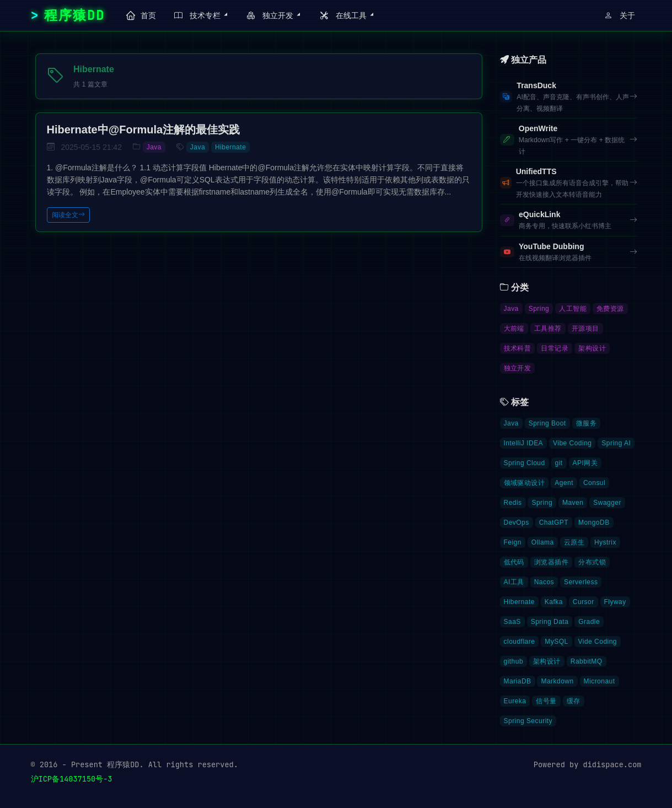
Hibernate (230, 147)
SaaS (512, 622)
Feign (513, 542)
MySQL (556, 642)
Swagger (607, 503)
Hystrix (605, 542)
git (559, 463)
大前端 (514, 328)
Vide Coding (598, 642)
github (514, 661)
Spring (539, 309)
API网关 (585, 463)
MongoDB (594, 522)
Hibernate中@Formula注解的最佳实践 (144, 130)
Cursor (584, 602)
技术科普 (518, 348)
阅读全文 (68, 215)
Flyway (615, 602)
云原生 (574, 542)
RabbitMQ (587, 661)
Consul (594, 483)
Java (154, 147)
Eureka (515, 701)
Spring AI (616, 443)
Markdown (557, 681)
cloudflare (520, 642)
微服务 (586, 423)
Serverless (581, 582)
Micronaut (600, 681)
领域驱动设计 (525, 483)
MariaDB (518, 681)
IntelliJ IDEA (524, 443)
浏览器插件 (551, 562)
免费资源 (610, 309)
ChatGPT (554, 522)
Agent (564, 483)
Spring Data (550, 622)
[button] (199, 15)
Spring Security (528, 721)
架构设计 (592, 348)
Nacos (544, 582)
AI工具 (514, 582)
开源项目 (585, 328)
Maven (573, 503)
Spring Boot (547, 423)
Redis (513, 503)
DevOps (517, 522)
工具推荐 (548, 328)
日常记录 (555, 348)
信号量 (546, 701)
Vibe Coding (572, 443)
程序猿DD (75, 15)
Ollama (543, 542)
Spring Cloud (525, 463)
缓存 (574, 701)
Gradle (589, 622)
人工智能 (573, 309)
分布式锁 (592, 562)
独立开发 (518, 368)
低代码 (514, 562)
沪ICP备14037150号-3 (72, 779)
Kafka (554, 602)
